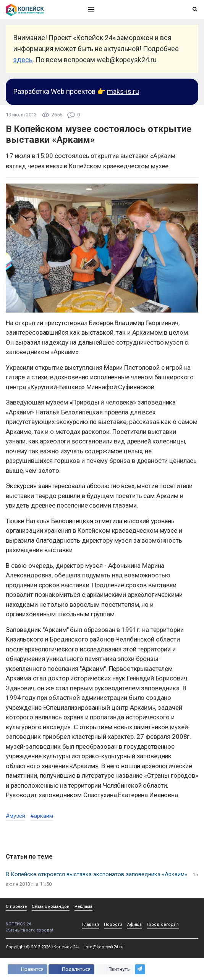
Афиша (134, 924)
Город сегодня (163, 924)
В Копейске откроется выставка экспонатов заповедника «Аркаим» (96, 874)
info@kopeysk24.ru (104, 947)
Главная (91, 924)
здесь (23, 60)
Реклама (83, 907)
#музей (15, 816)
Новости (113, 924)
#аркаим (42, 816)
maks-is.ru (123, 91)
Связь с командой (51, 907)
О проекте (16, 907)
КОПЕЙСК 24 (39, 921)
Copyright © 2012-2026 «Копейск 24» (43, 947)
